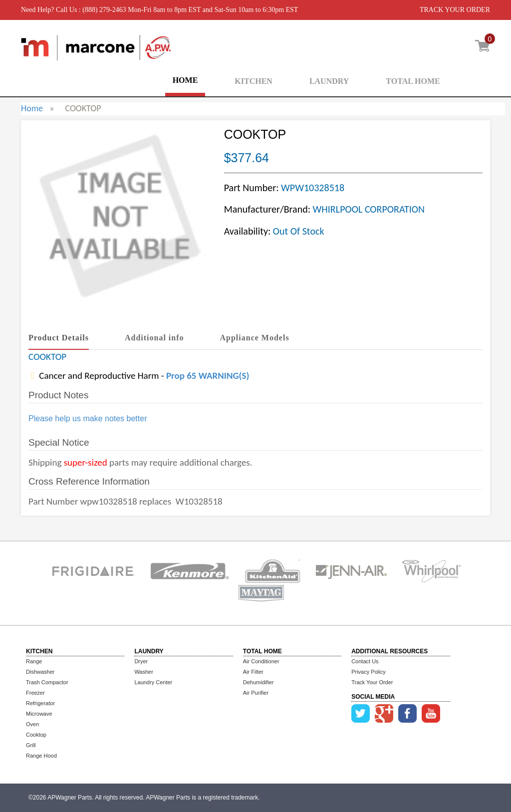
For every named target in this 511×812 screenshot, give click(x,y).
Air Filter (253, 672)
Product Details (59, 338)
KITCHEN (254, 81)
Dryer (141, 661)
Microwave (39, 714)
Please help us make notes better (88, 418)
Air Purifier (256, 693)
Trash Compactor (47, 682)
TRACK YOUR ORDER (455, 10)
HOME (185, 80)
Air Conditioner (261, 661)
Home (32, 108)
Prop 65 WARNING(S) (208, 376)
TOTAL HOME (413, 81)
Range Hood (41, 756)
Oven (32, 724)
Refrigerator (40, 703)
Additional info (154, 338)
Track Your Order (372, 682)
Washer (144, 672)
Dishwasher (40, 672)
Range (34, 661)
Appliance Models (255, 338)
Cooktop (36, 735)
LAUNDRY (329, 81)
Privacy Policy (368, 672)
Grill (31, 745)
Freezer (35, 693)
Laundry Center (153, 682)
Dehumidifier (258, 682)
